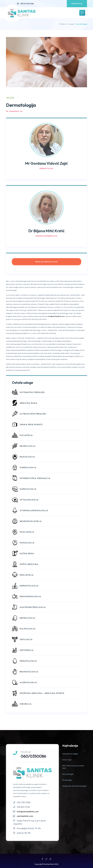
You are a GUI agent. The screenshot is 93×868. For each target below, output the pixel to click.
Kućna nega (67, 760)
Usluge (71, 24)
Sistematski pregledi (70, 754)
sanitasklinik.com (25, 816)
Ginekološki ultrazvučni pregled (74, 786)
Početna (63, 24)
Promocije (77, 4)
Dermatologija (68, 774)
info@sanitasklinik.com (56, 316)
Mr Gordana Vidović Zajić (47, 163)
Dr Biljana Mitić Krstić (46, 231)
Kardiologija (67, 780)
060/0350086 (34, 756)
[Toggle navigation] (82, 13)
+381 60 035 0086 (27, 4)
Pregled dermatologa (46, 262)
